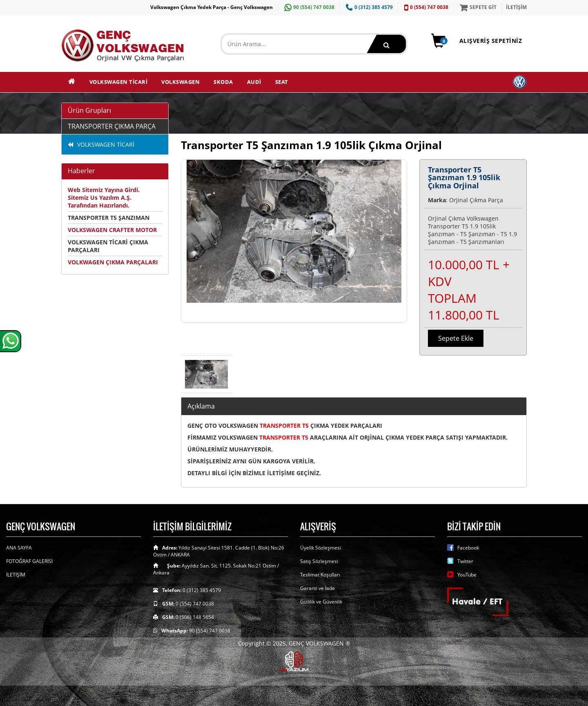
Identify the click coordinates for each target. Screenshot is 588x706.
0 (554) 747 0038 (425, 7)
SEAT (282, 82)
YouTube (467, 575)
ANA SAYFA (19, 548)
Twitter (465, 561)
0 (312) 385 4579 (368, 7)
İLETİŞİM (516, 7)
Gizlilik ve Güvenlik (321, 602)
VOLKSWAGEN (180, 82)
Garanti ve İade (317, 588)
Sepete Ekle (456, 338)
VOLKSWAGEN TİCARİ (119, 82)
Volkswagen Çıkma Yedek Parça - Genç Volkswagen (212, 7)
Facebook (468, 548)
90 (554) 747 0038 (308, 7)
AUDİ (254, 82)
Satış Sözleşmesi (319, 561)
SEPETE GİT (477, 7)
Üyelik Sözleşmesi (321, 548)
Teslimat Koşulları (320, 575)
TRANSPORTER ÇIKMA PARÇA (112, 126)
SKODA (223, 82)
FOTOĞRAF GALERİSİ (29, 561)
